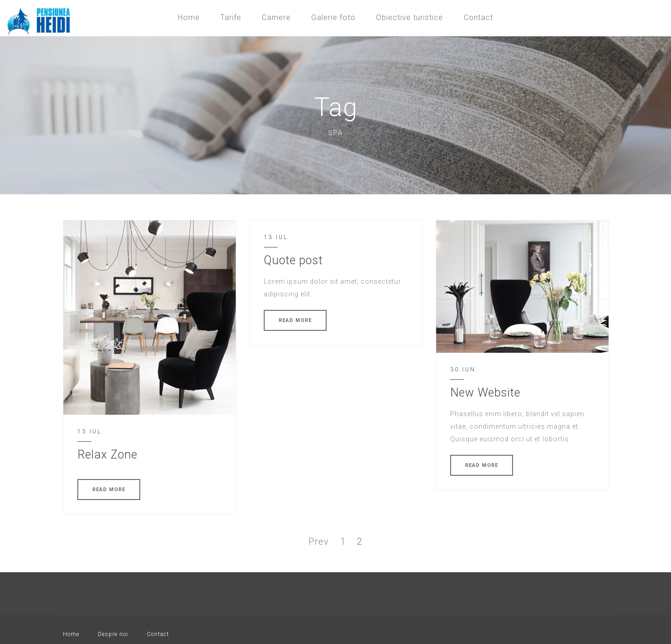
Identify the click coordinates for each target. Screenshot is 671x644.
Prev (319, 541)
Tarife (231, 17)
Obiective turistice (410, 17)
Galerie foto (333, 17)
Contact (478, 17)
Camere (276, 17)
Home (189, 17)
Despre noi (113, 634)
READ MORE (109, 490)
